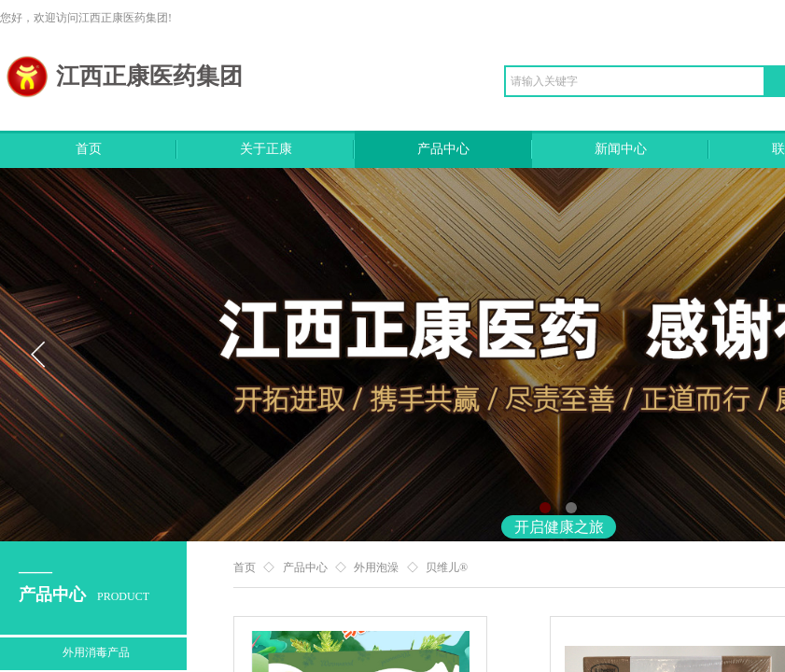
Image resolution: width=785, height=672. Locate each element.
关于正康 (266, 149)
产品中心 (443, 149)
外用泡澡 (376, 567)
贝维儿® (447, 567)
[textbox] (635, 81)
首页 (89, 149)
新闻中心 (621, 149)
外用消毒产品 (96, 652)
